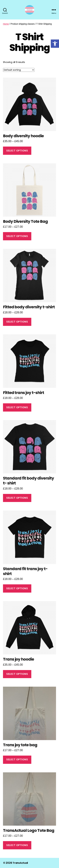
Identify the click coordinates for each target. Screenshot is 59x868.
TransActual (20, 863)
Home (6, 24)
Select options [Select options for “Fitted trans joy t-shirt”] (17, 407)
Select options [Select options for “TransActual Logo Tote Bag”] (17, 845)
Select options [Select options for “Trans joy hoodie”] (17, 674)
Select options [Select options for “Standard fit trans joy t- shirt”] (17, 588)
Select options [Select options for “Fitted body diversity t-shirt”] (17, 322)
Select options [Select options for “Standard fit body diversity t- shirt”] (17, 498)
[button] (55, 44)
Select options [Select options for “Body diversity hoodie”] (17, 151)
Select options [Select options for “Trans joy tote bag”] (17, 759)
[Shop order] (19, 70)
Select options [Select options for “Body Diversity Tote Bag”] (17, 236)
